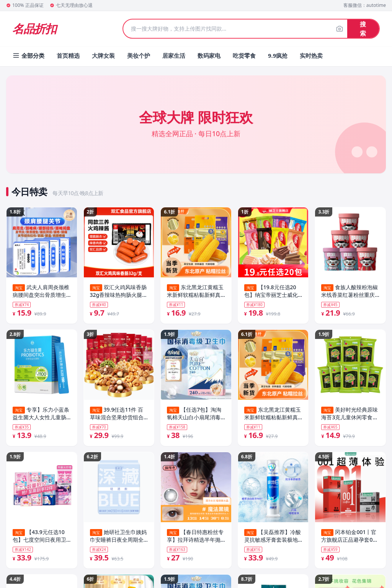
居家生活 (174, 55)
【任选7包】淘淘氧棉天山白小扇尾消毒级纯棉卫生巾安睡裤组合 (194, 414)
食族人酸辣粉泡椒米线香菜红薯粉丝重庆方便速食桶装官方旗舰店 (350, 291)
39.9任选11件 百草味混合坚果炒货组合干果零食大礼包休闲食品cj (117, 414)
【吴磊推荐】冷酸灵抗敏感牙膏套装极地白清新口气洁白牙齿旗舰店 (273, 537)
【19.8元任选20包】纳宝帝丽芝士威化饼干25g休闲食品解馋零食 (273, 291)
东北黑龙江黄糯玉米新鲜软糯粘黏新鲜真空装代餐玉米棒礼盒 (195, 291)
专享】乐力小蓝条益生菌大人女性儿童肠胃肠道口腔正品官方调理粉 (41, 414)
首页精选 (68, 55)
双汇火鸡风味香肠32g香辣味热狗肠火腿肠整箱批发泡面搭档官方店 (119, 291)
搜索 (363, 29)
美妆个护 (139, 55)
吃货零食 (244, 55)
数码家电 (209, 55)
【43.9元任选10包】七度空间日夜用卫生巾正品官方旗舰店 (39, 537)
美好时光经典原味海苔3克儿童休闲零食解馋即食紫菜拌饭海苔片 (350, 414)
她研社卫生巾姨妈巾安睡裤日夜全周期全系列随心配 (118, 537)
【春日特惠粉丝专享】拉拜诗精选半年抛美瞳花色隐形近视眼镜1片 (195, 537)
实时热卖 (311, 55)
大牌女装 (103, 55)
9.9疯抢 (278, 55)
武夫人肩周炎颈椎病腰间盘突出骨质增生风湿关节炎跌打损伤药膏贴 (41, 291)
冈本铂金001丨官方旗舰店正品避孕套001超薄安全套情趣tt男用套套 (350, 537)
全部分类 (28, 55)
